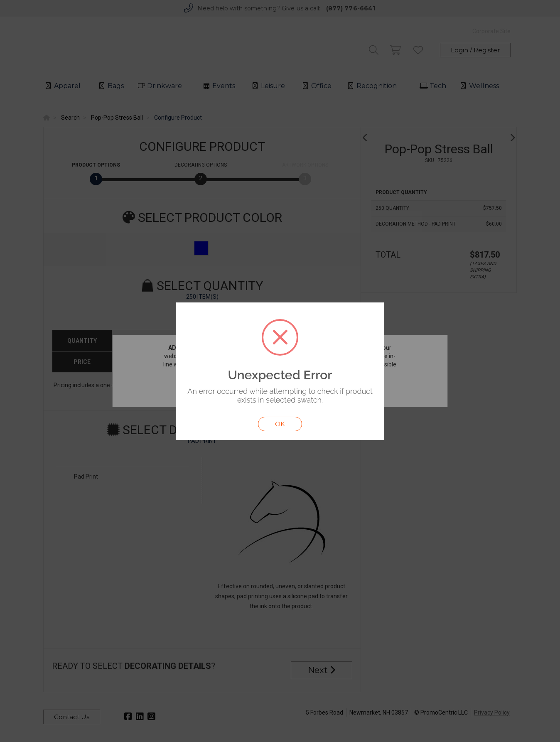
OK (280, 424)
